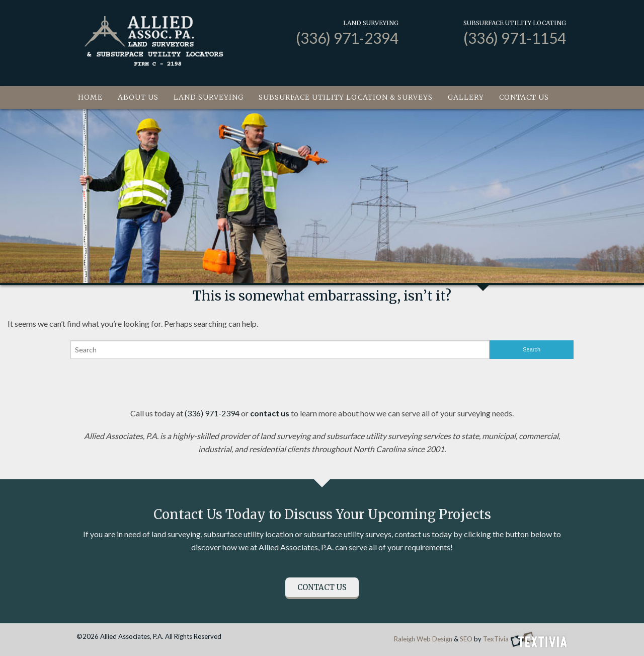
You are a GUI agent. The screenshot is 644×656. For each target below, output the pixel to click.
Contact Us (524, 97)
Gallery (466, 97)
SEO (466, 639)
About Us (138, 97)
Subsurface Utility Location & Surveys (346, 97)
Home (90, 97)
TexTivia (496, 639)
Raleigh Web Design (423, 639)
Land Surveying (209, 97)
